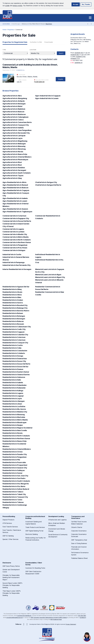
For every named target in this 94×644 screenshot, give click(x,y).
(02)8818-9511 (79, 53)
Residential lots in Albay (12, 289)
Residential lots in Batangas (14, 316)
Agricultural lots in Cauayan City (16, 125)
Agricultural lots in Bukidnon (14, 109)
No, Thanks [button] (86, 4)
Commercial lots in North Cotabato (17, 240)
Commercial (20, 70)
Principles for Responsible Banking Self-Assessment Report (11, 577)
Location (33, 50)
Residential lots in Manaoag (14, 415)
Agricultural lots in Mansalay (14, 146)
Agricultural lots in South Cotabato (17, 173)
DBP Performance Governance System (44, 608)
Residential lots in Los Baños (14, 406)
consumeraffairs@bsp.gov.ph (15, 617)
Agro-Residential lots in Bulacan (15, 188)
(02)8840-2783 (81, 57)
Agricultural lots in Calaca (13, 120)
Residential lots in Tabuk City (14, 494)
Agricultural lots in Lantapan (14, 136)
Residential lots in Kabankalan (15, 385)
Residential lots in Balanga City (15, 308)
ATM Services (7, 523)
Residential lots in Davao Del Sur (15, 367)
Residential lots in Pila (11, 460)
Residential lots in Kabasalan (14, 388)
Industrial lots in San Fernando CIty (17, 265)
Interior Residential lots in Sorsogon (17, 269)
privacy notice (18, 6)
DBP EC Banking (8, 536)
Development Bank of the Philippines (7, 14)
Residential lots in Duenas (13, 369)
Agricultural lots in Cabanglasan (16, 117)
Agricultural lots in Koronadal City (16, 133)
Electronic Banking (32, 534)
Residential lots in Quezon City (15, 468)
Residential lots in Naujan (13, 425)
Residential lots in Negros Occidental (17, 428)
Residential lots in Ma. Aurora (14, 409)
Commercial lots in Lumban (13, 232)
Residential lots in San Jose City (15, 476)
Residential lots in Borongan (14, 319)
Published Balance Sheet (79, 558)
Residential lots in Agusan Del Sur (16, 287)
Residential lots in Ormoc (13, 452)
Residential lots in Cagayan (14, 332)
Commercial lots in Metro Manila (16, 237)
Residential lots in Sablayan (14, 470)
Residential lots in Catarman (14, 337)
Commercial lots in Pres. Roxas (15, 248)
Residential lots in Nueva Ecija (15, 441)
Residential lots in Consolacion (15, 351)
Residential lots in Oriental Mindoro (17, 449)
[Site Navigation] (90, 18)
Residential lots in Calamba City (15, 335)
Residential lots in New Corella (15, 430)
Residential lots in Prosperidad (15, 465)
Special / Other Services (10, 539)
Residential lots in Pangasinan (15, 457)
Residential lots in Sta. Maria (14, 486)
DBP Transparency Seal (79, 540)
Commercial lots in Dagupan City (16, 218)
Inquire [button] (61, 79)
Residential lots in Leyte (12, 398)
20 (86, 53)
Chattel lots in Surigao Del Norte (48, 185)
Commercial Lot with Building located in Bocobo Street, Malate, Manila (30, 66)
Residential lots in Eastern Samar (16, 372)
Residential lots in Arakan (13, 300)
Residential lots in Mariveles (14, 417)
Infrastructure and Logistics (58, 520)
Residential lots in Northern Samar (16, 438)
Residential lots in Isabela (13, 382)
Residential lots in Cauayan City (15, 343)
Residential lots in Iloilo (12, 380)
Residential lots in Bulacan (13, 321)
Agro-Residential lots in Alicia (14, 182)
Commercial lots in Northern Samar (17, 242)
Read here (49, 24)
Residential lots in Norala (13, 433)
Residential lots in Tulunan (13, 502)
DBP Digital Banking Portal (34, 531)
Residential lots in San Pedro (14, 478)
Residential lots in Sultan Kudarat (16, 489)
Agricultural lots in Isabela (13, 128)
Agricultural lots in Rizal (12, 162)
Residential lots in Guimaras (14, 377)
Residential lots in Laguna (13, 393)
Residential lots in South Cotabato (16, 481)
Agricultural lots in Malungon (14, 144)
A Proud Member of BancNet (61, 608)
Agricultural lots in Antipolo (14, 101)
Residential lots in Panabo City (15, 454)
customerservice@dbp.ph (24, 616)
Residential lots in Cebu (12, 348)
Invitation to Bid (36, 42)
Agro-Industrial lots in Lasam (47, 98)
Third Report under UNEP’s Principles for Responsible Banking (12, 593)
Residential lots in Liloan (12, 404)
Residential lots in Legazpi (13, 396)
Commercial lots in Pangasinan (15, 245)
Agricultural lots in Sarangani (14, 170)
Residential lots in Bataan (13, 313)
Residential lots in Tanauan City (15, 497)
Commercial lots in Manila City (15, 234)
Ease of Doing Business (79, 543)
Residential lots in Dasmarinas (15, 359)
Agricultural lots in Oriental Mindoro (17, 157)
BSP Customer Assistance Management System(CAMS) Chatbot (49, 617)
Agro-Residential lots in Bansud (15, 185)
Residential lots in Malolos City (15, 412)
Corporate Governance (79, 531)
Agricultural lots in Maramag (14, 149)
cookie (7, 6)
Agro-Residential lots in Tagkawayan (17, 212)
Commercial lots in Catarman (14, 216)
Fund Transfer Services (10, 527)
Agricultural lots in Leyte (12, 138)
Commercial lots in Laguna (13, 229)
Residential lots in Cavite (13, 345)
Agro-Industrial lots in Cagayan (48, 96)
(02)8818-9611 (75, 55)
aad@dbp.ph (79, 63)
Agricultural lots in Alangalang (15, 98)
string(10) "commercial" (15, 53)
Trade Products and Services (35, 527)
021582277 (83, 617)
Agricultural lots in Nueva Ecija (15, 154)
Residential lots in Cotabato (14, 353)
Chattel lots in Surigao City (46, 182)
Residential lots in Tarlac (12, 500)
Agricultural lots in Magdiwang (15, 141)
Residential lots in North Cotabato (16, 436)
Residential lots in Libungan (14, 401)
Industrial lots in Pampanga (14, 262)
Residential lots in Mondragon (15, 422)
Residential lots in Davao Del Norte (16, 364)
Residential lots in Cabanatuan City (17, 327)
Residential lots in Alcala (12, 292)
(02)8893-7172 (75, 58)
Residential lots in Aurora (13, 303)
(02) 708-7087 (82, 616)
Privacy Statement (71, 624)
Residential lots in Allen (12, 297)
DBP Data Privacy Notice (11, 566)
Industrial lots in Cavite (12, 254)
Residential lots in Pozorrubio (14, 462)
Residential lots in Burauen (13, 324)
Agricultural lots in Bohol (12, 106)
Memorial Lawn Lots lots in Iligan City (50, 277)
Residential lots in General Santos (16, 375)
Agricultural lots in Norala (13, 152)
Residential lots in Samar (13, 473)
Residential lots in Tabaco (13, 492)
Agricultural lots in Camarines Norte (17, 122)
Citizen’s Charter (77, 527)
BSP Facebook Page (56, 619)
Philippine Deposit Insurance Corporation (52, 608)
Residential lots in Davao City (14, 361)
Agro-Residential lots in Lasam (15, 201)
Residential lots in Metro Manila (15, 420)
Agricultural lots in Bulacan (13, 112)
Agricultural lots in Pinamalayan (15, 160)
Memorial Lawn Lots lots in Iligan (48, 275)
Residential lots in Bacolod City (15, 305)
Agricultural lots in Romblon (14, 168)
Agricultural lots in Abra (12, 96)
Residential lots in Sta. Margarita (16, 484)
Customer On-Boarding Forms (35, 568)
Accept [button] (76, 4)
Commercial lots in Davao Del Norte (17, 221)
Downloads (49, 42)
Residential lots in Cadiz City (14, 329)
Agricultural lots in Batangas (14, 104)
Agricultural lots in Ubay (12, 178)
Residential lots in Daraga (13, 356)
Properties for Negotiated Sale (15, 42)
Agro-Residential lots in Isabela (15, 198)
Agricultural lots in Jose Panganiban (17, 130)
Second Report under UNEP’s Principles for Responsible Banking (12, 585)
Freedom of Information (29, 608)
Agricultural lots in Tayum (13, 176)
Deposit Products (8, 520)
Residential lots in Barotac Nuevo (16, 311)
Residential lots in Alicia (12, 295)
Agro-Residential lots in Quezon (15, 209)
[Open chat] (87, 637)
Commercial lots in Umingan (14, 250)
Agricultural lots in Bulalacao (14, 114)
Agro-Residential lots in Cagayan (16, 190)
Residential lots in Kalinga (13, 391)
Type (4, 50)
